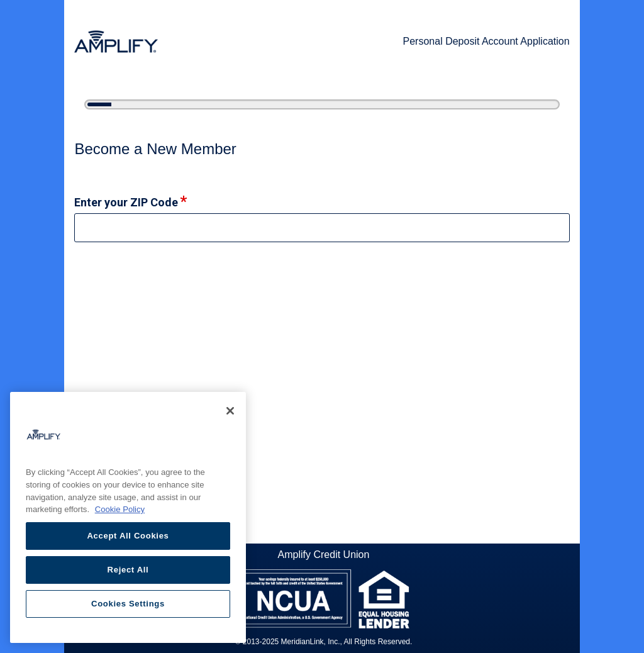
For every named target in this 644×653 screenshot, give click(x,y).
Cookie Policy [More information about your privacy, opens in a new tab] (120, 509)
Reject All (128, 570)
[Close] (230, 411)
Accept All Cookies (128, 536)
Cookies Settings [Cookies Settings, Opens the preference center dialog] (128, 604)
